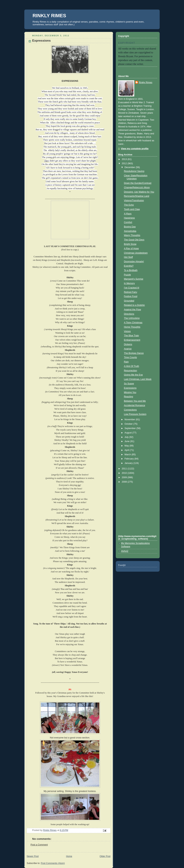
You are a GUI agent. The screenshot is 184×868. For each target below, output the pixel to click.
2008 (125, 482)
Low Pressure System (135, 414)
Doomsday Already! (134, 262)
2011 (125, 469)
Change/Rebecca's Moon (137, 187)
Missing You (130, 392)
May (127, 446)
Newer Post (33, 856)
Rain (126, 362)
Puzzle (127, 275)
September (131, 428)
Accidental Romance (135, 405)
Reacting (129, 397)
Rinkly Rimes (146, 82)
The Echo (129, 205)
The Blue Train (132, 336)
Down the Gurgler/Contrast (138, 183)
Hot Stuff (128, 257)
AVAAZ (125, 551)
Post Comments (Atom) (53, 863)
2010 (125, 473)
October (129, 424)
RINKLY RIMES (49, 16)
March (128, 455)
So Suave (129, 384)
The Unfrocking (132, 318)
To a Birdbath (131, 270)
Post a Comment (39, 845)
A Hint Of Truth (132, 366)
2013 (125, 159)
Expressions (130, 388)
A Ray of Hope (131, 249)
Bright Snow (130, 244)
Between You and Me (135, 401)
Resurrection (131, 371)
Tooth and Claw (132, 209)
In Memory (129, 283)
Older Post (105, 856)
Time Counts (131, 357)
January (129, 463)
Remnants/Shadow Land (137, 196)
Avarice (128, 349)
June (127, 441)
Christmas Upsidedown (136, 253)
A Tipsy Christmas (133, 323)
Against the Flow (133, 310)
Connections (130, 410)
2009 (125, 477)
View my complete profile (135, 149)
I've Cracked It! (132, 288)
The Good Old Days (134, 240)
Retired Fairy (131, 292)
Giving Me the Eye (133, 375)
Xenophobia (130, 231)
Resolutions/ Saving (134, 171)
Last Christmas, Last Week (138, 379)
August (128, 433)
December (130, 167)
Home (69, 856)
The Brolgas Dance (134, 353)
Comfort (128, 222)
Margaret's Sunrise (134, 279)
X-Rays (128, 214)
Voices (127, 331)
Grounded (129, 301)
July (127, 437)
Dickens (128, 344)
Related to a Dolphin (134, 305)
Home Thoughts (132, 327)
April (127, 450)
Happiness (129, 218)
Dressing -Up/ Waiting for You (139, 192)
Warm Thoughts (132, 235)
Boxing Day (130, 227)
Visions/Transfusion (134, 201)
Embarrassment (132, 340)
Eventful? (129, 266)
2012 (125, 163)
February (129, 459)
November (130, 420)
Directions (129, 314)
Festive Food (131, 296)
